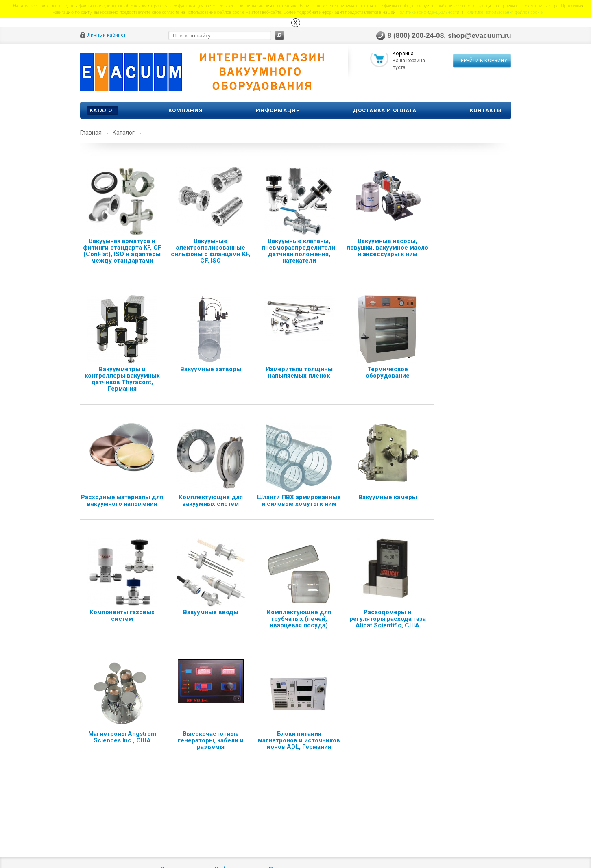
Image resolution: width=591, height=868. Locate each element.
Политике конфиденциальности (428, 12)
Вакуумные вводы (211, 612)
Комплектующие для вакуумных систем (211, 500)
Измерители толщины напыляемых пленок (299, 372)
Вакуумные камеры (388, 497)
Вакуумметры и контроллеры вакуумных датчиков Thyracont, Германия (122, 379)
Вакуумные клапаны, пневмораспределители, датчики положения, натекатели (299, 251)
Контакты (486, 110)
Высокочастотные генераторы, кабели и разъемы (211, 740)
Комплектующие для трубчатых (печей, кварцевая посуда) (299, 619)
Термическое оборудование (388, 372)
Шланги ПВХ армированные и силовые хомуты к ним (299, 500)
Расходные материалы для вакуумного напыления (122, 500)
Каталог (102, 110)
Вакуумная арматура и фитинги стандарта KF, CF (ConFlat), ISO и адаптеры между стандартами (122, 251)
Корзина (403, 54)
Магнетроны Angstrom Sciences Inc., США (122, 737)
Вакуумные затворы (211, 369)
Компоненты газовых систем (122, 616)
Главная (91, 133)
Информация (278, 110)
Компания (186, 110)
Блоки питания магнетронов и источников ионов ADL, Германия (299, 740)
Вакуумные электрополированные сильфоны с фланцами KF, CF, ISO (210, 251)
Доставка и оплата (385, 110)
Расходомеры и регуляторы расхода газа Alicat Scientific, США (388, 619)
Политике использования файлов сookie (503, 12)
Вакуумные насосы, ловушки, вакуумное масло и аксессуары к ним (387, 248)
